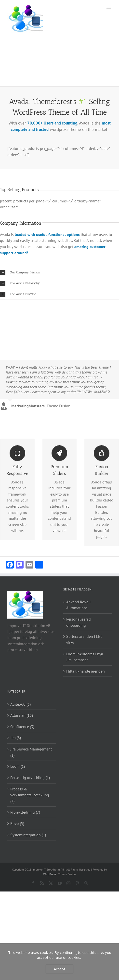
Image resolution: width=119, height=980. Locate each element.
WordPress (50, 874)
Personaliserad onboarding (79, 622)
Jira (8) (16, 738)
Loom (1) (18, 766)
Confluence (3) (22, 727)
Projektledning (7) (25, 812)
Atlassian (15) (22, 715)
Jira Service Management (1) (31, 752)
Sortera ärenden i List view (84, 639)
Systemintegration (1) (28, 835)
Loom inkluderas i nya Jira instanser (85, 657)
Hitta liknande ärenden (86, 671)
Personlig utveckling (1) (30, 778)
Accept (59, 969)
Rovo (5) (17, 823)
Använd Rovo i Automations (78, 605)
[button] (59, 273)
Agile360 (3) (20, 704)
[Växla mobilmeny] (109, 9)
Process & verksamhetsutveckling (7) (30, 795)
